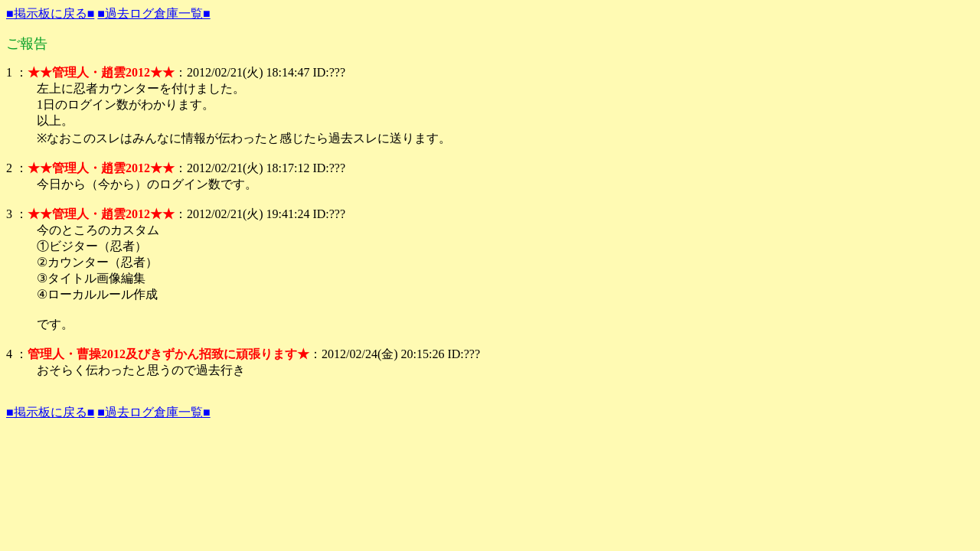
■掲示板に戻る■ (50, 13)
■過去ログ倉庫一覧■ (154, 13)
